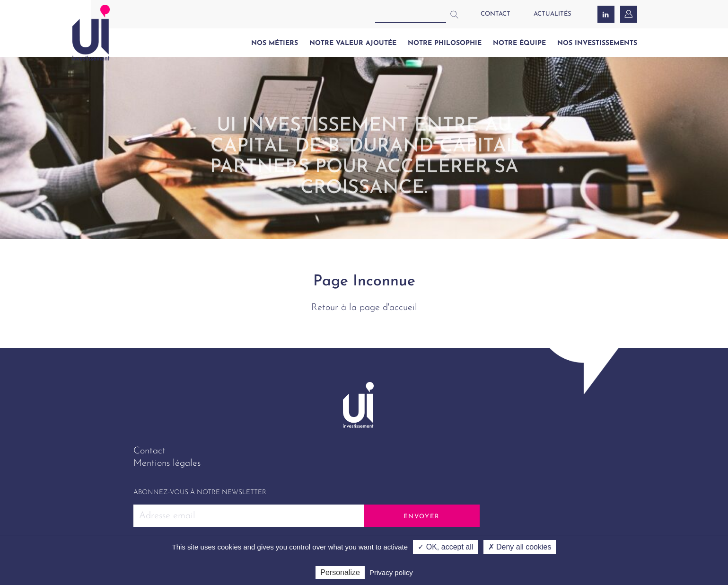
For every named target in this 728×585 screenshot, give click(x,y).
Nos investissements (597, 43)
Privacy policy (391, 572)
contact (496, 14)
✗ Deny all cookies (520, 547)
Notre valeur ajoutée (353, 43)
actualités (553, 14)
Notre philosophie (445, 43)
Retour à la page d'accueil (364, 308)
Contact (149, 451)
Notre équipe (519, 43)
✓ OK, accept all (445, 547)
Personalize (340, 572)
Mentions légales (167, 463)
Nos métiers (275, 43)
